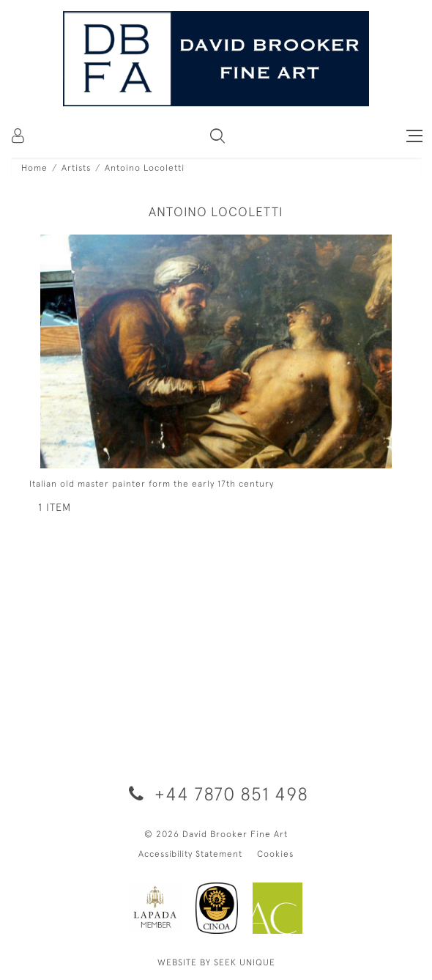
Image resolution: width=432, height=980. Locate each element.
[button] (217, 136)
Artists (76, 168)
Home (34, 168)
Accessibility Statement (190, 854)
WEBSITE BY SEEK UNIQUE (216, 962)
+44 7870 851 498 (216, 793)
